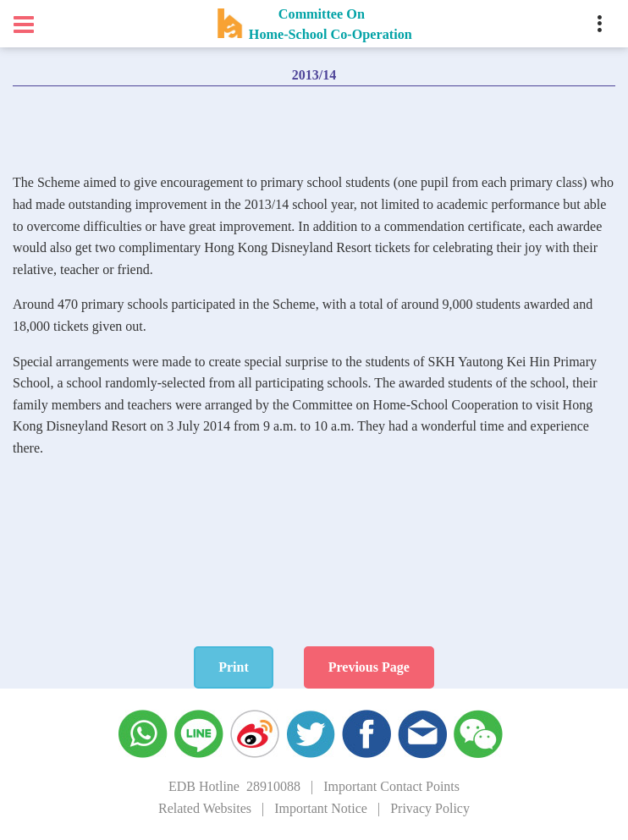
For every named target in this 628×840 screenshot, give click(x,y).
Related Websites (205, 808)
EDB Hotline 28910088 (234, 786)
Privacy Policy (430, 808)
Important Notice (321, 808)
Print (234, 667)
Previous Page (369, 667)
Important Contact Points (391, 786)
